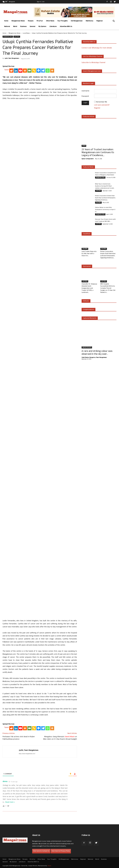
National (7, 27)
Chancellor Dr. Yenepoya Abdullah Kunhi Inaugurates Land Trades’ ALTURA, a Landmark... (89, 288)
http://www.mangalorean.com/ (27, 754)
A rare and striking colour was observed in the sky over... (97, 353)
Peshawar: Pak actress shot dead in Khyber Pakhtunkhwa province (19, 738)
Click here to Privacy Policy (61, 851)
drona (5, 782)
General (32, 27)
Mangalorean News (18, 21)
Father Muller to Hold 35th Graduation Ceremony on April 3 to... (105, 210)
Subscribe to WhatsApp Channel (93, 63)
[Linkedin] (16, 71)
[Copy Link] (34, 71)
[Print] (25, 71)
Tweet (7, 70)
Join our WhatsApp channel (93, 57)
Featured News (88, 167)
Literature (53, 27)
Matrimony (89, 21)
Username (85, 91)
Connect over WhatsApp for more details (97, 48)
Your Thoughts (62, 21)
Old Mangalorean (77, 21)
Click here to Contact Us (41, 851)
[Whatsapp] (48, 71)
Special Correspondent (88, 159)
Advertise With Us (66, 27)
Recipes (31, 21)
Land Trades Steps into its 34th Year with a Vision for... (89, 254)
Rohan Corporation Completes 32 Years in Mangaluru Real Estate (105, 174)
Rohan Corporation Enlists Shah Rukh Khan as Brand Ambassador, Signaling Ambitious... (105, 198)
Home (6, 21)
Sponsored (87, 266)
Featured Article (89, 117)
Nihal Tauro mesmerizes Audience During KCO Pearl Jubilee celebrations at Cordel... (105, 186)
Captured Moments (90, 318)
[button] (114, 21)
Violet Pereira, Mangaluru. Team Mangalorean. (94, 358)
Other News (50, 21)
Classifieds (98, 203)
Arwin (49, 866)
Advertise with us (89, 42)
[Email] (29, 71)
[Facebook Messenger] (39, 71)
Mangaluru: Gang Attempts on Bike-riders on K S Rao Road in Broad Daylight (60, 738)
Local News (26, 33)
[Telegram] (43, 71)
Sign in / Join (41, 2)
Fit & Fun (40, 21)
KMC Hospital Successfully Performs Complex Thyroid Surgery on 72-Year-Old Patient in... (108, 288)
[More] (52, 71)
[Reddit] (11, 71)
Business (23, 27)
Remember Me (102, 102)
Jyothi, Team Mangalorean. (12, 58)
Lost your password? (102, 105)
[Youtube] (20, 71)
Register (97, 108)
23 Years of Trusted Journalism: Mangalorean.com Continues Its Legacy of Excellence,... (98, 153)
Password (85, 96)
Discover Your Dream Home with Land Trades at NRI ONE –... (105, 220)
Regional (99, 21)
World (15, 27)
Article (84, 146)
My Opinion (42, 27)
